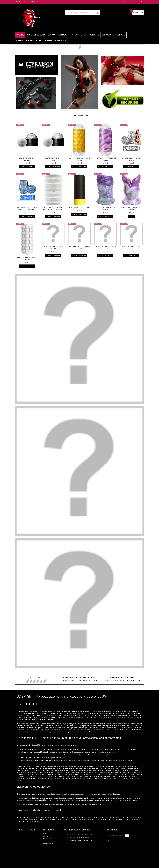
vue (131, 216)
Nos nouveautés (81, 116)
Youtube (41, 681)
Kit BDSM (117, 847)
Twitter (31, 681)
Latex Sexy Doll (85, 732)
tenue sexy (121, 852)
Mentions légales (48, 839)
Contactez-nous (47, 834)
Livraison (46, 836)
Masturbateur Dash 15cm (79, 208)
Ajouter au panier (27, 167)
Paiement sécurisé (48, 844)
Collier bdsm (113, 845)
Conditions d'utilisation (49, 841)
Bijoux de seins (119, 849)
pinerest (34, 681)
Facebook (27, 681)
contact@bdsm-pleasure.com (82, 841)
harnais (111, 856)
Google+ (37, 681)
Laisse (121, 854)
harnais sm (112, 852)
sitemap (45, 846)
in (44, 681)
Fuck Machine (113, 854)
